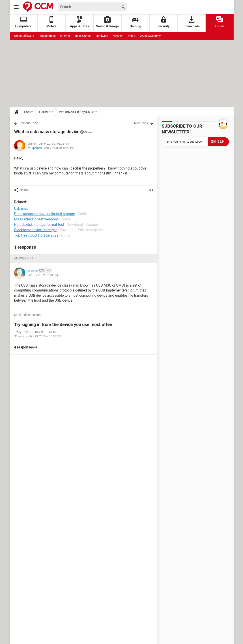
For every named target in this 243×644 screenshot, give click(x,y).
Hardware (102, 36)
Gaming (135, 22)
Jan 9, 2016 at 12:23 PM (59, 148)
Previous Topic (28, 123)
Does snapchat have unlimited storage (44, 214)
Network (118, 36)
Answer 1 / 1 (24, 258)
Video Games (83, 36)
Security (164, 22)
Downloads (192, 22)
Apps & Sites (80, 22)
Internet (65, 36)
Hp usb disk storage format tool (39, 225)
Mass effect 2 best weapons (36, 219)
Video (131, 36)
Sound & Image (107, 22)
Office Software (24, 36)
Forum (219, 22)
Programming (47, 36)
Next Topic (141, 123)
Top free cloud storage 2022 (36, 235)
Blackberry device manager (35, 230)
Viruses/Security (150, 36)
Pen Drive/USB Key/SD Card (78, 112)
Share (24, 190)
